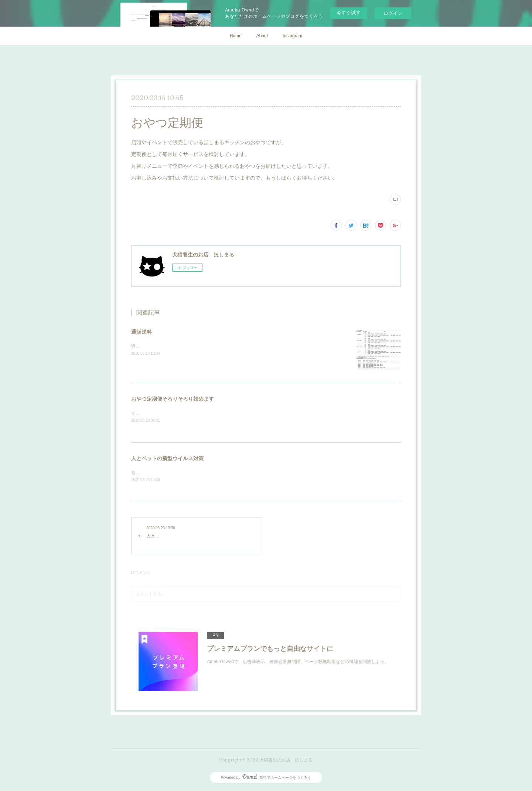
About (262, 36)
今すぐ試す (349, 13)
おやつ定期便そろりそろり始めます (173, 399)
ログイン (393, 13)
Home (236, 36)
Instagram (292, 36)
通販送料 (141, 332)
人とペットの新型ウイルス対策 (167, 459)
